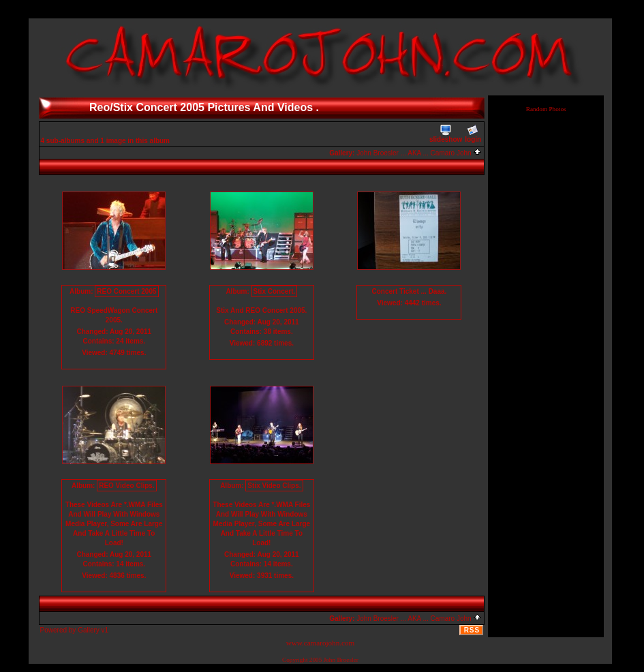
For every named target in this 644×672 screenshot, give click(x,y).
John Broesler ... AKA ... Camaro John (419, 153)
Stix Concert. (275, 291)
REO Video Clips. (127, 486)
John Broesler (341, 660)
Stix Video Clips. (274, 486)
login (473, 134)
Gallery (89, 630)
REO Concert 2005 (126, 291)
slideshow (446, 134)
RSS (472, 630)
